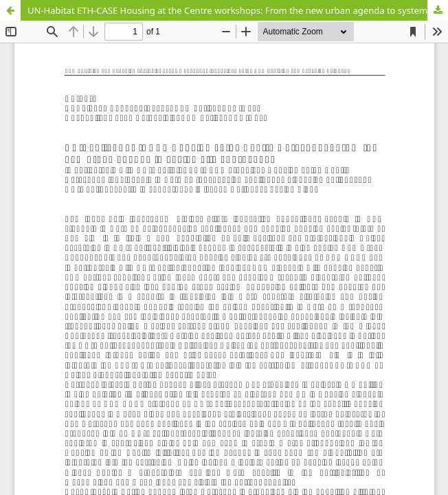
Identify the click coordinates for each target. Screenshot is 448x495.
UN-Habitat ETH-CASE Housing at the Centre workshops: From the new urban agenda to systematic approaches (238, 10)
